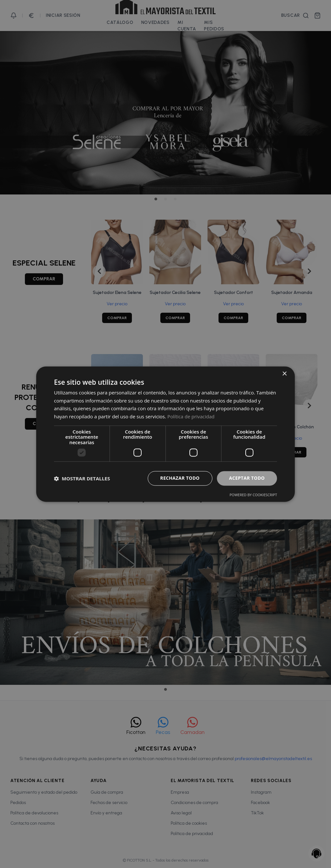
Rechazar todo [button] (180, 478)
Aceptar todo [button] (247, 478)
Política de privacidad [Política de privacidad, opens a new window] (191, 416)
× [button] (284, 374)
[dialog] (165, 434)
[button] (82, 478)
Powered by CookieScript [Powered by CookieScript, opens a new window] (253, 495)
